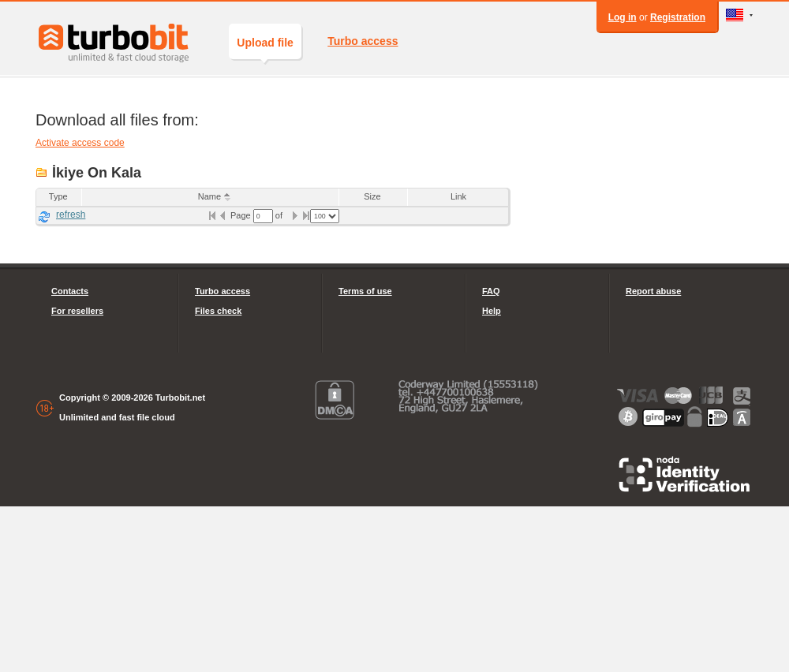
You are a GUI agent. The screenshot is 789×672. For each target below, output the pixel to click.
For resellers (77, 311)
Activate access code (80, 143)
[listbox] (325, 216)
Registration (678, 17)
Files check (218, 311)
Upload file (265, 48)
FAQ (491, 291)
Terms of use (365, 291)
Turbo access (363, 41)
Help (492, 311)
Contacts (70, 291)
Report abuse (653, 291)
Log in (623, 17)
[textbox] (263, 216)
